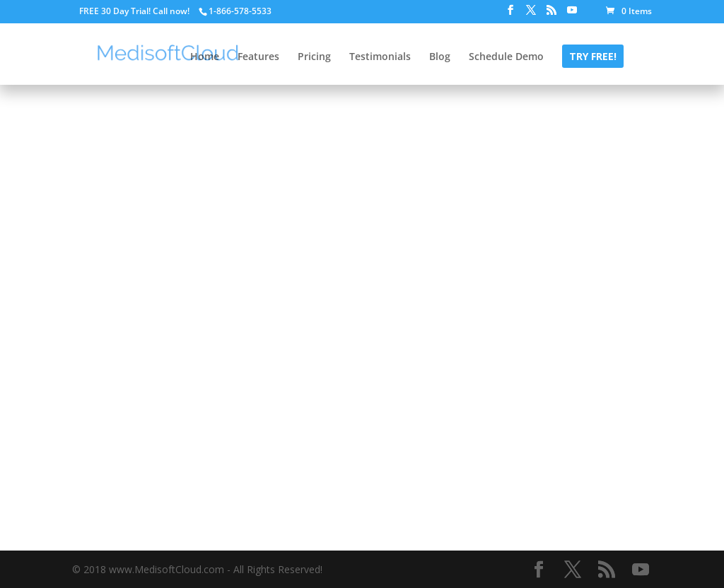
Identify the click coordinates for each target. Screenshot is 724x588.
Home (205, 57)
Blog (440, 57)
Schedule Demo (506, 57)
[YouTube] (572, 14)
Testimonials (380, 57)
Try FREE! (593, 57)
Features (258, 57)
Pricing (314, 57)
